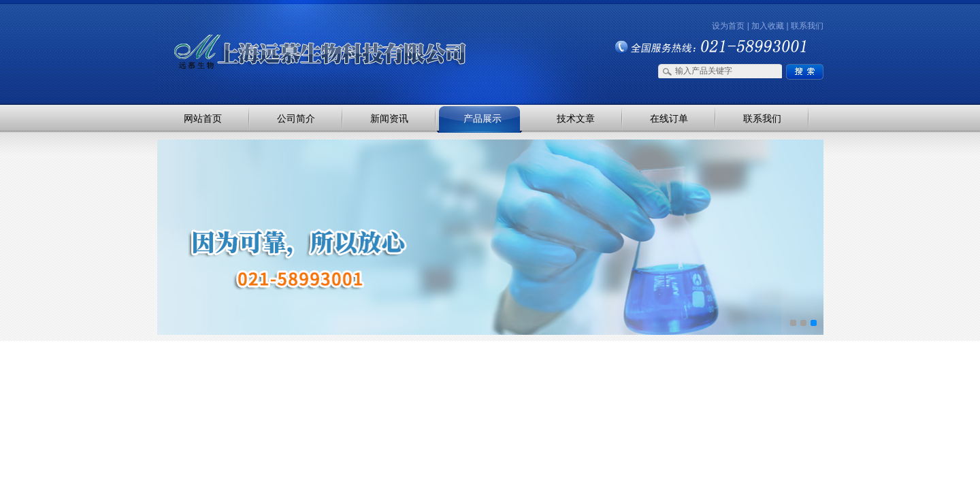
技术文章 (576, 118)
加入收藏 (768, 26)
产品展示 (483, 118)
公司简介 (296, 118)
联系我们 (807, 26)
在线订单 (669, 118)
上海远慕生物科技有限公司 (299, 29)
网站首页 (203, 118)
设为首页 (728, 26)
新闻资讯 (389, 118)
